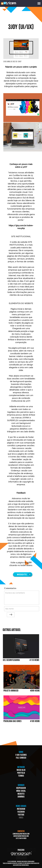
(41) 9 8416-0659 (21, 838)
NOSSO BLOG (21, 770)
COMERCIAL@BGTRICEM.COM (21, 834)
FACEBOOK (21, 812)
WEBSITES (21, 794)
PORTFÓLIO (21, 773)
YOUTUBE (21, 815)
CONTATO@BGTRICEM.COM (21, 836)
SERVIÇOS (21, 785)
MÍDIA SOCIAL (21, 791)
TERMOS (21, 776)
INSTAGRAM (21, 809)
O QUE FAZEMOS (21, 755)
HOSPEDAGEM (21, 788)
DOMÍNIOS (21, 797)
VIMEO (21, 818)
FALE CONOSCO (21, 758)
